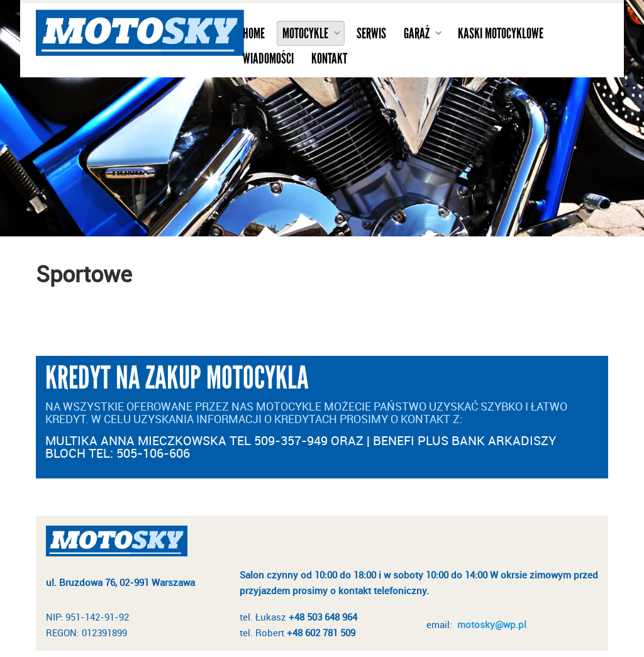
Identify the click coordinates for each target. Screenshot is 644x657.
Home (254, 33)
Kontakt (329, 58)
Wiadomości (268, 58)
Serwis (371, 33)
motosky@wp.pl (492, 624)
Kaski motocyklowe (501, 33)
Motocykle (305, 33)
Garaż (417, 33)
